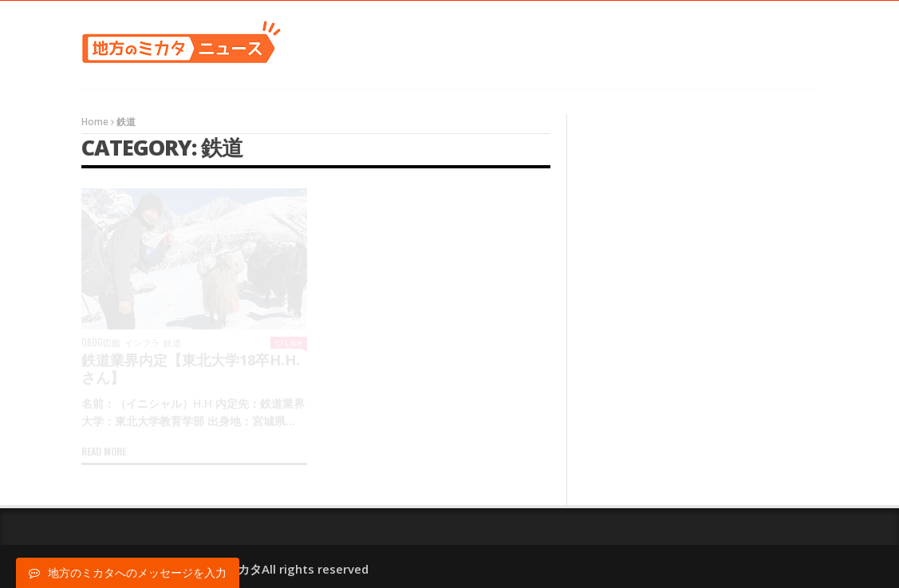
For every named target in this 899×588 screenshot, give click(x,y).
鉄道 (172, 343)
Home (95, 122)
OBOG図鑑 (101, 343)
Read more (104, 451)
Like (289, 343)
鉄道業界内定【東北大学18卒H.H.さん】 (191, 369)
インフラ (142, 343)
